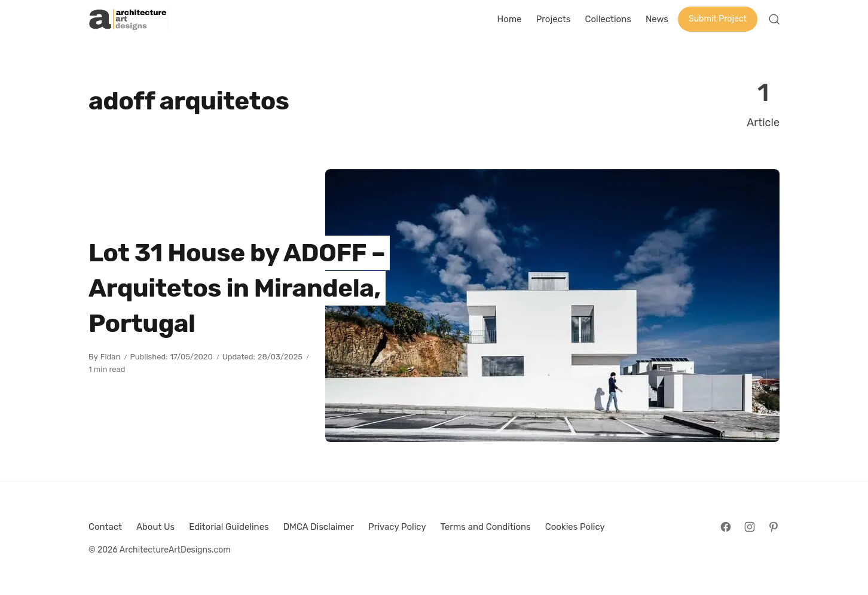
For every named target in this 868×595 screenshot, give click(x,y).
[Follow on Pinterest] (774, 527)
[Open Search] (774, 19)
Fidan (111, 357)
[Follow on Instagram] (750, 527)
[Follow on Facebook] (726, 527)
